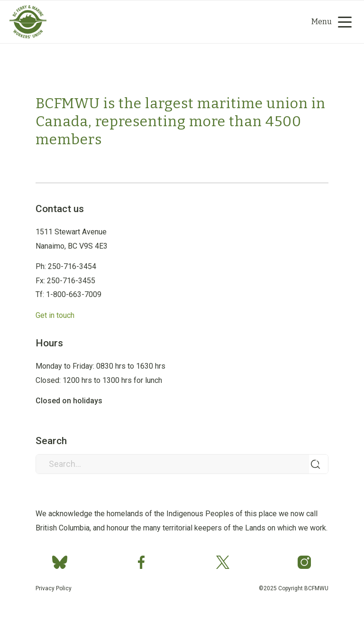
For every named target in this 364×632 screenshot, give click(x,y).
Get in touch (55, 315)
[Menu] (328, 22)
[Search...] (182, 464)
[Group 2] (28, 36)
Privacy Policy (54, 588)
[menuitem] (268, 22)
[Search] (239, 22)
